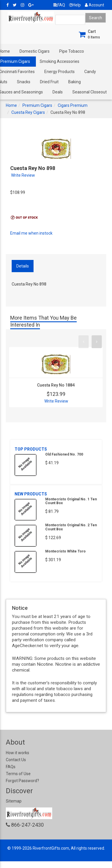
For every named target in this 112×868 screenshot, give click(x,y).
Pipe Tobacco (72, 51)
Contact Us (16, 760)
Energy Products (60, 72)
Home (11, 105)
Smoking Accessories (60, 61)
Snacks (24, 82)
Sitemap (14, 801)
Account (94, 5)
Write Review (23, 175)
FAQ (59, 5)
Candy (90, 72)
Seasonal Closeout (90, 92)
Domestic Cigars (35, 51)
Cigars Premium (73, 105)
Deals (58, 92)
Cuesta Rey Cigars (28, 112)
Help (75, 5)
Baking (75, 82)
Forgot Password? (22, 781)
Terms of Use (18, 774)
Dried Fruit (49, 82)
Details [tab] (23, 266)
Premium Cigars (37, 105)
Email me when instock (31, 233)
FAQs (11, 767)
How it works (17, 753)
